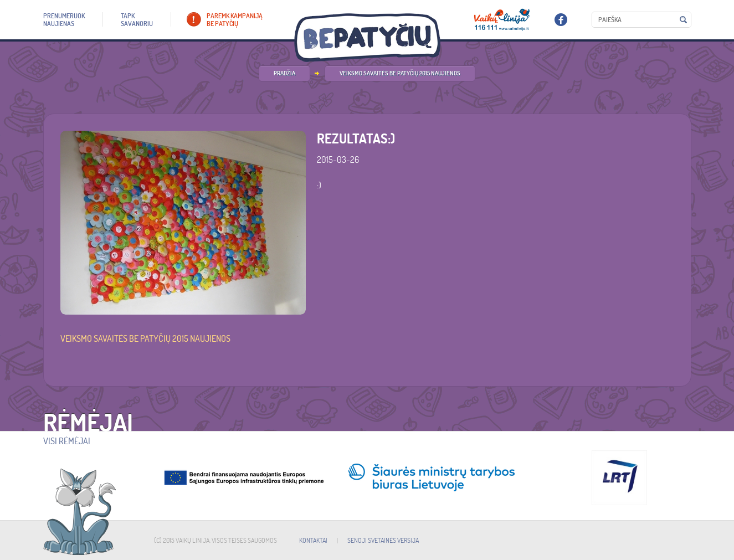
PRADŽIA (284, 73)
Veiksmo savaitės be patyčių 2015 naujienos (400, 73)
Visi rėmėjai (67, 441)
